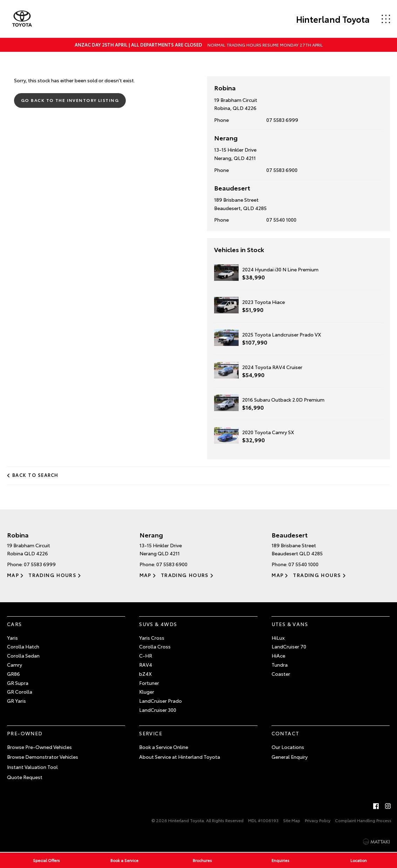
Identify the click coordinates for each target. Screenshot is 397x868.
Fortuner (149, 683)
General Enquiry (290, 757)
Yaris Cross (152, 638)
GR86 (13, 674)
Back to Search (35, 475)
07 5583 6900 (282, 170)
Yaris (12, 638)
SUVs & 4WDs (158, 624)
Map (13, 575)
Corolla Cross (155, 646)
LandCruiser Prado (160, 701)
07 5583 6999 (282, 120)
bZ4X (145, 674)
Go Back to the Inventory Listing (70, 100)
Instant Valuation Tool (32, 767)
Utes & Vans (290, 624)
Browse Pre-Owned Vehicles (39, 747)
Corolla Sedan (23, 655)
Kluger (147, 692)
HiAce (278, 655)
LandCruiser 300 (158, 710)
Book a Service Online (164, 747)
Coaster (281, 674)
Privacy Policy (318, 820)
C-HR (146, 655)
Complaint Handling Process (363, 820)
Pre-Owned (25, 733)
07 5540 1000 (281, 220)
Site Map (292, 820)
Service (151, 733)
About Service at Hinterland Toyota (180, 757)
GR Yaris (16, 701)
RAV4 (146, 665)
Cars (15, 624)
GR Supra (18, 683)
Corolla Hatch (23, 646)
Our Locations (288, 747)
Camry (15, 665)
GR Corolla (20, 692)
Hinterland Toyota (333, 19)
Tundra (280, 665)
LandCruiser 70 (289, 646)
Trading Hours (52, 575)
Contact (286, 733)
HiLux (278, 638)
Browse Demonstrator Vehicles (43, 757)
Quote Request (25, 777)
